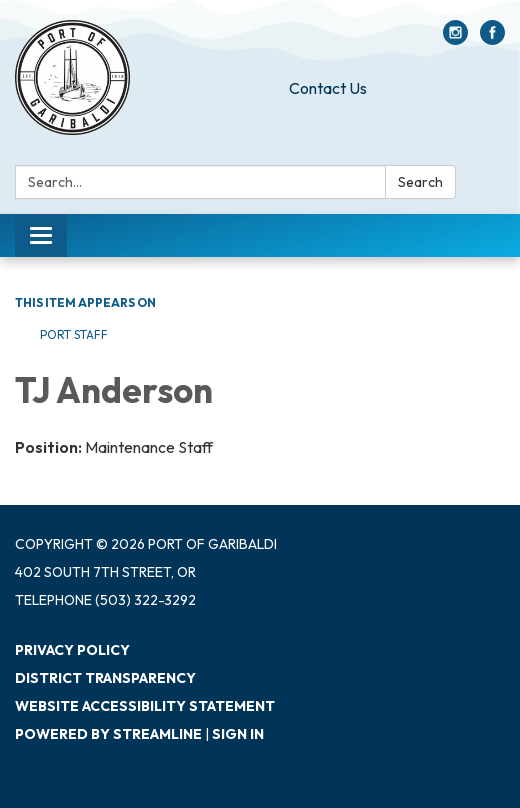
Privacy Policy (72, 650)
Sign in (238, 734)
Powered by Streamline (108, 734)
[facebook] (492, 39)
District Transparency (105, 678)
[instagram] (455, 39)
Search (420, 182)
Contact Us (328, 88)
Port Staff (74, 334)
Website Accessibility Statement (145, 706)
